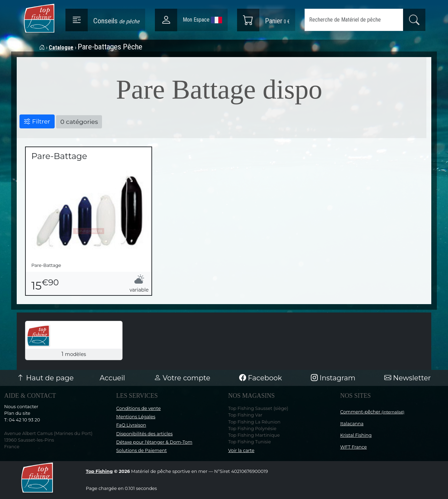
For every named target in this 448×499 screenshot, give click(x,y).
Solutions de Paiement (142, 450)
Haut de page (45, 378)
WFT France (353, 447)
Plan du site (17, 413)
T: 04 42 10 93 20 (22, 420)
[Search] (354, 20)
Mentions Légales (136, 417)
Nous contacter (21, 407)
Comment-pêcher (372, 412)
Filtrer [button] (37, 121)
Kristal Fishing (356, 435)
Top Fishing (99, 471)
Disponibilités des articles (144, 434)
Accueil (112, 378)
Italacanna (352, 424)
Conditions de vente (139, 408)
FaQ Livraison (131, 425)
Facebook (261, 378)
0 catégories (79, 122)
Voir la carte (241, 450)
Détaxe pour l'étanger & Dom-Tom (154, 442)
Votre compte (182, 378)
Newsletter (408, 378)
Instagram (333, 378)
